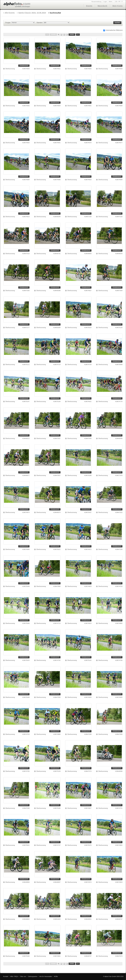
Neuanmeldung (96, 2)
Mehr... (111, 2)
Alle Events (10, 13)
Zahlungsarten (33, 976)
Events (89, 6)
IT (122, 2)
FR (119, 2)
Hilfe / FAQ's (14, 976)
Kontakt (6, 976)
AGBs (56, 976)
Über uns (23, 976)
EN (116, 2)
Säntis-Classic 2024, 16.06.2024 (32, 13)
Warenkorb (102, 6)
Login (105, 2)
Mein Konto (118, 6)
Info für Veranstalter (46, 976)
